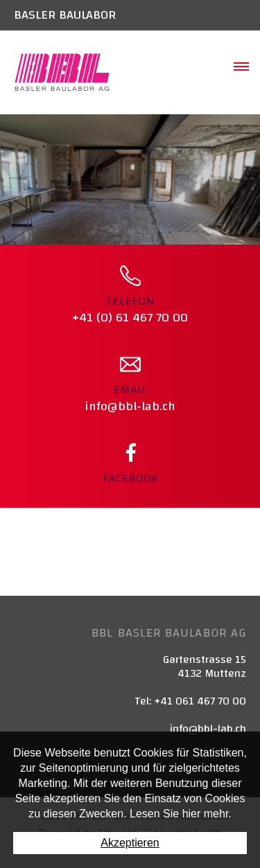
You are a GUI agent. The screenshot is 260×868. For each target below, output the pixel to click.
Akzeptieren (130, 843)
